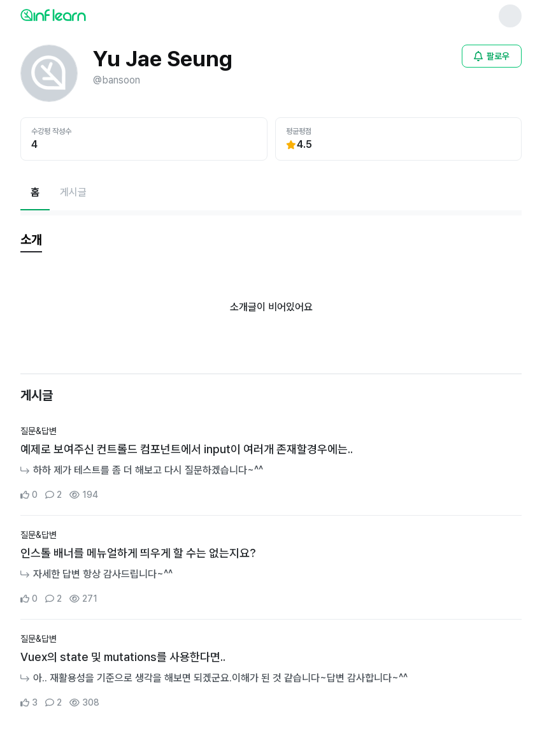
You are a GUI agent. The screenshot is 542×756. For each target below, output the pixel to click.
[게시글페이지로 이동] (73, 193)
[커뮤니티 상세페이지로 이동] (271, 463)
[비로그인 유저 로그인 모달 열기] (492, 56)
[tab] (31, 240)
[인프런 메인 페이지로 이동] (84, 15)
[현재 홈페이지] (35, 193)
